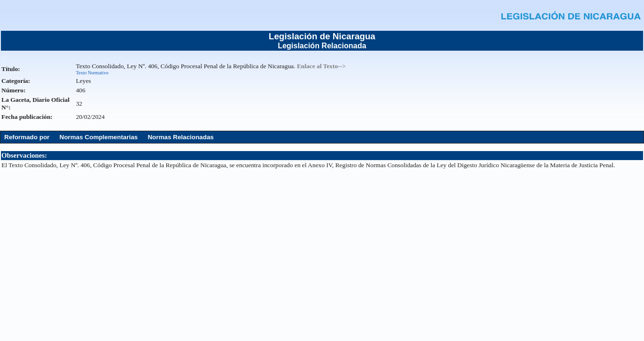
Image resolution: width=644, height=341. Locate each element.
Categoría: (16, 81)
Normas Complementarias (99, 137)
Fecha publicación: (27, 117)
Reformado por (27, 137)
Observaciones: (24, 155)
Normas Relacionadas (181, 137)
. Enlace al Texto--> (320, 66)
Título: (11, 69)
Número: (14, 90)
